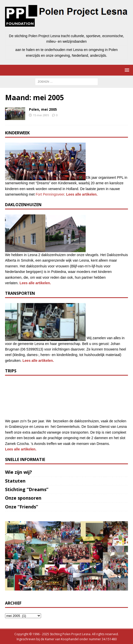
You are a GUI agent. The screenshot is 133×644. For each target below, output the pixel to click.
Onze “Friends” (22, 507)
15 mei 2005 (41, 115)
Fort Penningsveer (50, 194)
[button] (126, 70)
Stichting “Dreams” (27, 489)
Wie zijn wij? (19, 472)
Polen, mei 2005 (43, 109)
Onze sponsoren (23, 498)
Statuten (15, 481)
